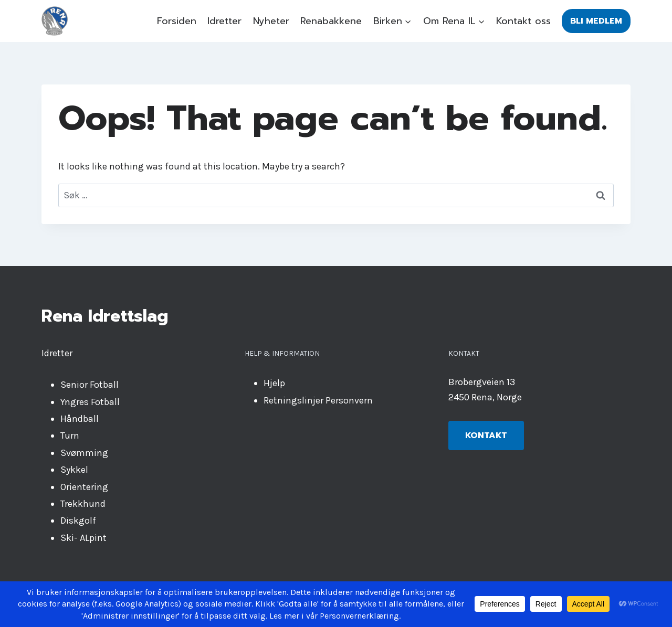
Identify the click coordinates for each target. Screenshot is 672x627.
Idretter (224, 21)
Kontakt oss (523, 21)
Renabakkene (331, 21)
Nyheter (271, 21)
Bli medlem (596, 21)
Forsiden (177, 21)
